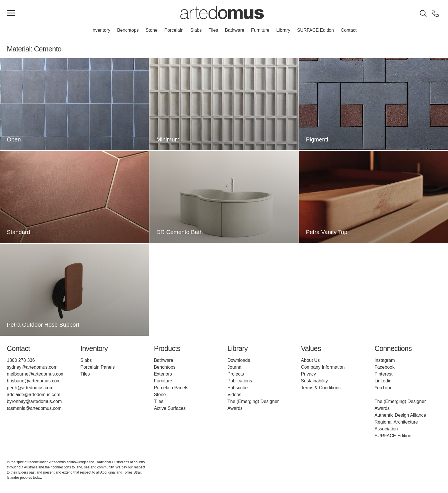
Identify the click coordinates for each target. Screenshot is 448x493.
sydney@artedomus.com (32, 367)
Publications (240, 381)
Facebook (385, 367)
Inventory (101, 30)
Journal (235, 367)
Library (283, 30)
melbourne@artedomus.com (36, 374)
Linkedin (383, 381)
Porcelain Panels (97, 367)
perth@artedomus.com (30, 388)
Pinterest (384, 374)
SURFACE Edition (316, 30)
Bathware (235, 30)
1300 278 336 (21, 360)
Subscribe (238, 388)
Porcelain (174, 30)
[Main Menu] (11, 13)
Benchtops (128, 30)
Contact (349, 30)
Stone (152, 30)
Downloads (239, 360)
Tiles (213, 30)
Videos (234, 395)
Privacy (308, 374)
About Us (310, 360)
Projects (236, 374)
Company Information (323, 367)
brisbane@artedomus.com (34, 381)
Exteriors (163, 374)
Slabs (196, 30)
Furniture (260, 30)
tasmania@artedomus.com (34, 408)
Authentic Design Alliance (400, 415)
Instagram (385, 360)
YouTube (384, 388)
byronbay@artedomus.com (34, 401)
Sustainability (314, 381)
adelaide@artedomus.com (34, 395)
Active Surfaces (170, 408)
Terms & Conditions (321, 388)
